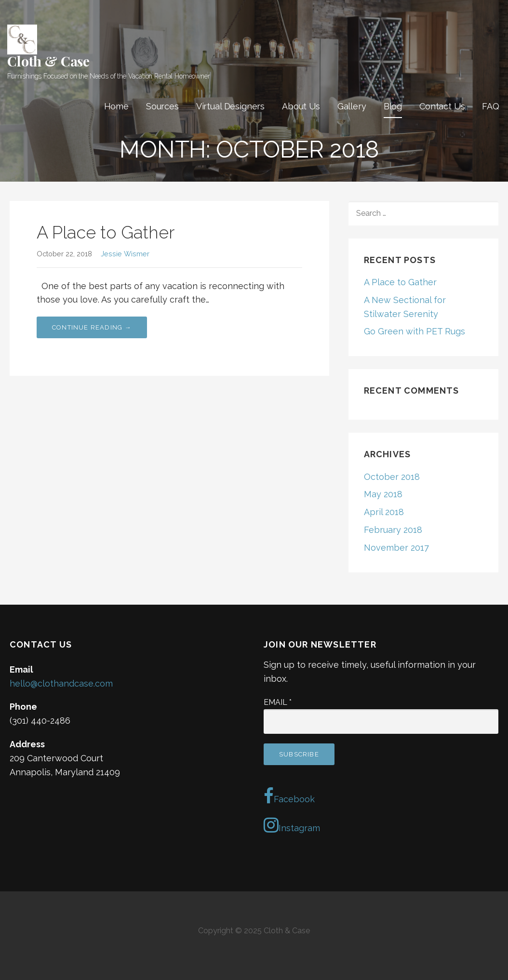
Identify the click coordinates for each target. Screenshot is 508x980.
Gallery (352, 106)
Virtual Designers (230, 106)
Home (116, 106)
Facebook (289, 796)
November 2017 (396, 548)
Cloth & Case (48, 61)
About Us (301, 106)
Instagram (292, 825)
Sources (162, 106)
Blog (393, 106)
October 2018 (392, 477)
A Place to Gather (106, 232)
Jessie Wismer (125, 254)
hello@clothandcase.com (61, 683)
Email (278, 702)
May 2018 (383, 494)
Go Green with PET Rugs (414, 331)
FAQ (491, 106)
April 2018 (384, 512)
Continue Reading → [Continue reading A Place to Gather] (92, 327)
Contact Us (442, 106)
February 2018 (393, 530)
